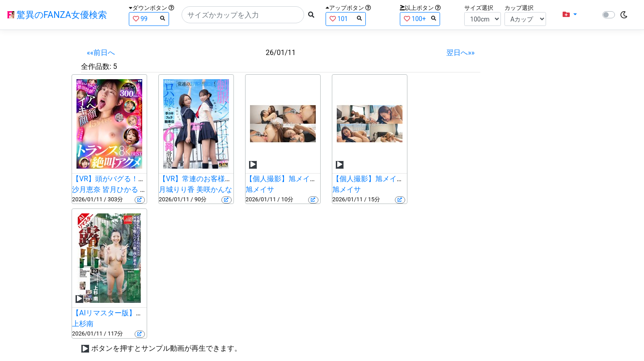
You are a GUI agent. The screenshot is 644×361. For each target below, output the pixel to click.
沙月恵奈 (86, 189)
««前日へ (101, 53)
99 (149, 19)
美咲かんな (214, 189)
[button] (570, 15)
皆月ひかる (120, 189)
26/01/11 (281, 53)
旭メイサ (260, 189)
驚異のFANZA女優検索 (57, 15)
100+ (420, 19)
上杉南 (83, 324)
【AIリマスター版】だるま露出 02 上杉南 (138, 313)
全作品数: (96, 66)
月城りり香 (177, 189)
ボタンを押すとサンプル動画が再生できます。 (166, 348)
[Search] (243, 15)
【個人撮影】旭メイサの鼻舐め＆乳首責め (400, 179)
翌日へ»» (460, 53)
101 (346, 19)
